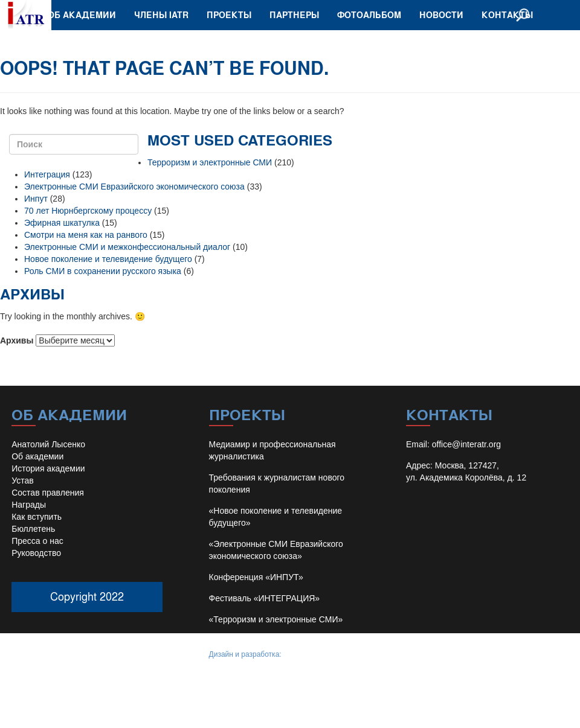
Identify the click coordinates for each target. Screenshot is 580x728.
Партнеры (294, 15)
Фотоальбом (369, 15)
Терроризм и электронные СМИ (210, 162)
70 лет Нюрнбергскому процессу (88, 211)
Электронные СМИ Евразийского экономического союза (134, 187)
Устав (22, 481)
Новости (441, 15)
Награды (29, 505)
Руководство (36, 553)
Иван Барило (305, 654)
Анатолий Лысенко (48, 444)
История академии (48, 468)
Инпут (36, 199)
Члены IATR (161, 15)
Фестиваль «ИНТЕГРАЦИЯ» (265, 598)
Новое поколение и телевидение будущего (108, 259)
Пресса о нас (37, 541)
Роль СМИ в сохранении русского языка (103, 271)
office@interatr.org (466, 444)
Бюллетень (33, 529)
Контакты (507, 15)
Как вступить (37, 517)
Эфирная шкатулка (62, 223)
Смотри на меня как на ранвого (86, 235)
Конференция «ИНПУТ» (256, 577)
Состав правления (48, 493)
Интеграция (47, 174)
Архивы (17, 340)
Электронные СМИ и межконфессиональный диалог (127, 247)
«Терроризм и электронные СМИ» (276, 619)
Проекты (229, 15)
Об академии (82, 15)
